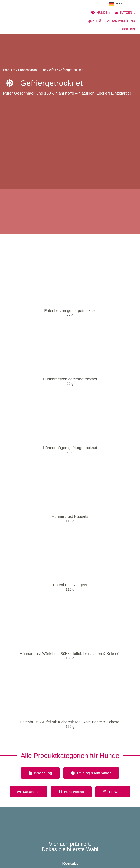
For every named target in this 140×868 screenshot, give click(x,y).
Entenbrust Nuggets (70, 585)
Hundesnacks (27, 70)
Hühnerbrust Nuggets (70, 516)
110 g (70, 521)
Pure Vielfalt (48, 70)
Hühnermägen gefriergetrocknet (70, 448)
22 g (70, 315)
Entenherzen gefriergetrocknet (70, 311)
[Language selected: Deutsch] (122, 4)
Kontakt (70, 863)
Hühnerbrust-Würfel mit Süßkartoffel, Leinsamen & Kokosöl (70, 654)
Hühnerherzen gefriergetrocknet (70, 379)
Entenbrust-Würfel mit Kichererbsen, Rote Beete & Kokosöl (70, 722)
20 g (70, 452)
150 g (70, 658)
